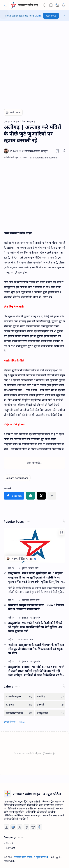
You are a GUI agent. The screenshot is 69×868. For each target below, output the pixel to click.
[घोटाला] (24, 639)
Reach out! (51, 16)
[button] (6, 5)
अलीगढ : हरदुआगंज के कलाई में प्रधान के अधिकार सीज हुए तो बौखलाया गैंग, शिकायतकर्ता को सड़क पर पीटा (36, 649)
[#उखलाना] (19, 705)
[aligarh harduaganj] (17, 478)
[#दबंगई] (50, 705)
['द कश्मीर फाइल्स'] (19, 696)
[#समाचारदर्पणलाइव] (19, 713)
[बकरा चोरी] (34, 568)
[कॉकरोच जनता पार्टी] (31, 600)
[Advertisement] (34, 67)
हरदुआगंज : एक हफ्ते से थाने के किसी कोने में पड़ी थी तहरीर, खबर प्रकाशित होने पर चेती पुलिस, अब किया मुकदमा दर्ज (35, 627)
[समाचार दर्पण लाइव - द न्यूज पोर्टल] (13, 5)
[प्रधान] (31, 639)
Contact (10, 848)
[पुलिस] (25, 568)
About (9, 843)
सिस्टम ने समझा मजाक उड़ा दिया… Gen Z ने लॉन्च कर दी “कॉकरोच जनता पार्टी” (36, 607)
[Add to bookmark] (61, 532)
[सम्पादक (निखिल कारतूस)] (29, 151)
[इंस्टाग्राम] (26, 618)
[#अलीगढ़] (50, 696)
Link (39, 16)
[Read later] (57, 151)
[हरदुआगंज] (36, 618)
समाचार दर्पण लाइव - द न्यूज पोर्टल (37, 5)
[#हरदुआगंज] (50, 713)
